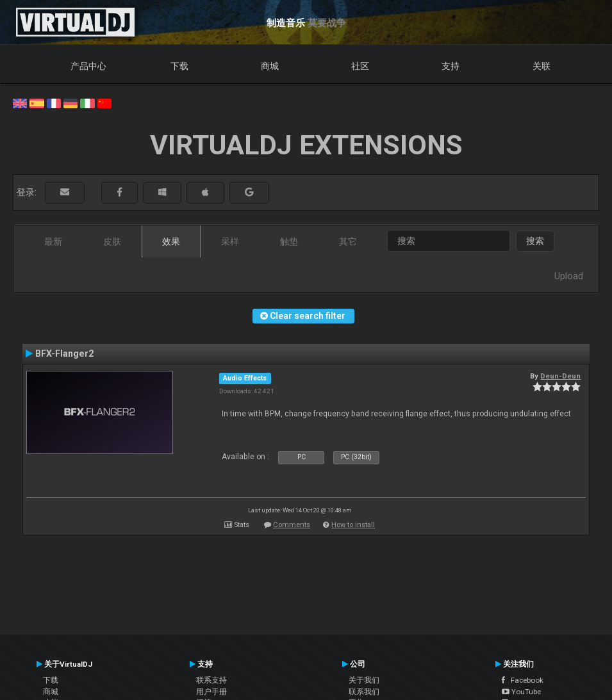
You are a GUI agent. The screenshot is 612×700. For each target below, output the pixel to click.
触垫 (289, 241)
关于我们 (364, 680)
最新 (53, 241)
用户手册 (211, 692)
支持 (451, 66)
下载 (179, 66)
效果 (171, 241)
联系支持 (211, 680)
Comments (292, 525)
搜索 (535, 241)
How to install (353, 525)
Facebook (523, 680)
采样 (230, 241)
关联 (542, 66)
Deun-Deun (560, 376)
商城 (270, 66)
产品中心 (88, 66)
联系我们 (364, 692)
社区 (360, 66)
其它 (348, 241)
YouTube (521, 692)
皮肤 (112, 241)
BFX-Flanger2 (64, 354)
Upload (569, 276)
